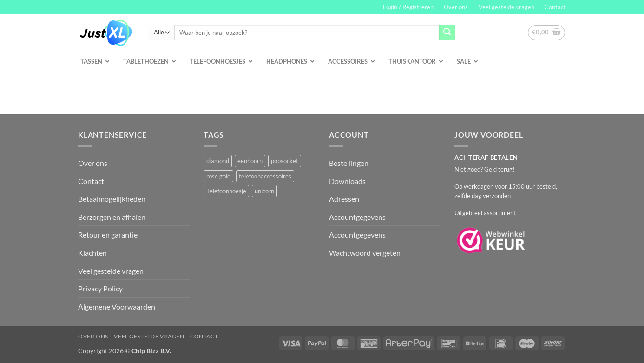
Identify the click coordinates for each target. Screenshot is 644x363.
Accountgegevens (357, 217)
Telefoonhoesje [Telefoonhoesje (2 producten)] (226, 191)
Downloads (347, 181)
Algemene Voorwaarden (117, 307)
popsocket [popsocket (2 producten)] (285, 161)
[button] (408, 7)
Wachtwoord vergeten (365, 253)
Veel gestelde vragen (506, 7)
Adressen (344, 199)
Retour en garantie (108, 234)
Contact (555, 7)
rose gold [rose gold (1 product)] (218, 176)
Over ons (456, 7)
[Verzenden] (447, 33)
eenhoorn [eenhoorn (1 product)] (250, 161)
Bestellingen (349, 163)
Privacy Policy (100, 288)
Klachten (92, 253)
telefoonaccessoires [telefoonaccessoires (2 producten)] (265, 176)
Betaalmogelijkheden (112, 199)
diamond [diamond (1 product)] (218, 161)
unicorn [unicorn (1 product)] (264, 191)
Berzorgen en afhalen (112, 217)
